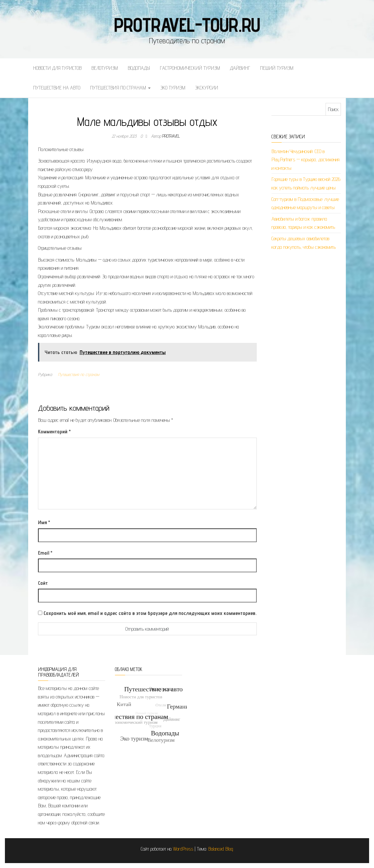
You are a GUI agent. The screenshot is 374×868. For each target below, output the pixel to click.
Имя (44, 522)
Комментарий (54, 432)
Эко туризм (173, 88)
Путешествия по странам (120, 88)
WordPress (183, 849)
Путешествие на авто (57, 88)
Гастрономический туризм (190, 68)
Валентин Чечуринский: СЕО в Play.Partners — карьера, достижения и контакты (306, 160)
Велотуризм (105, 68)
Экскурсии (207, 88)
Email (45, 553)
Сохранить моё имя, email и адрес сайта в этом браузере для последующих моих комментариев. (150, 613)
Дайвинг (240, 68)
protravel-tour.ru (187, 25)
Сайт (43, 583)
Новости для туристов (57, 68)
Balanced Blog (221, 849)
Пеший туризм (277, 68)
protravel (171, 136)
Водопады (139, 68)
